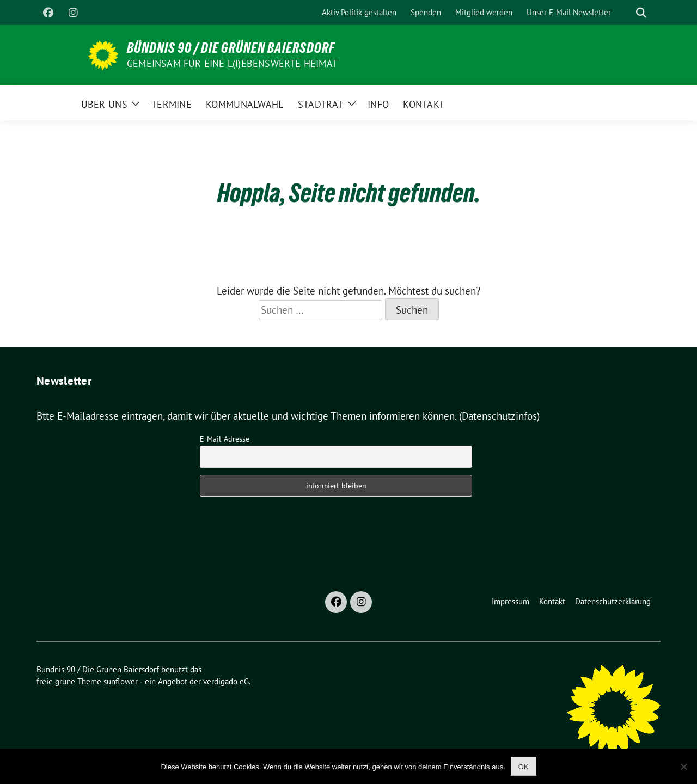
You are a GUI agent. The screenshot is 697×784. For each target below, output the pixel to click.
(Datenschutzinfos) (499, 416)
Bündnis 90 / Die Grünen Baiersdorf (231, 48)
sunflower (121, 681)
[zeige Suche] (641, 13)
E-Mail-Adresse (225, 439)
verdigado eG (226, 681)
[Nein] (683, 767)
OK (524, 767)
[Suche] (626, 13)
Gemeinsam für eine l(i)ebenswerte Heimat (232, 63)
